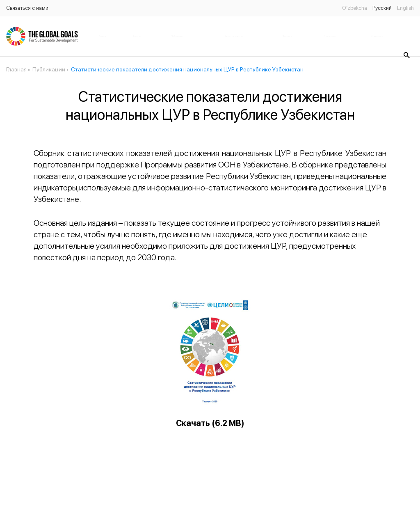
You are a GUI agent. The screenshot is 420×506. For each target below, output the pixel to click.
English (405, 8)
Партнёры (287, 36)
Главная (103, 36)
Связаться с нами (27, 8)
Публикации (177, 36)
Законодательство (234, 36)
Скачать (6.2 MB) (210, 423)
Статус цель (377, 36)
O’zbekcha (355, 8)
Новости (136, 36)
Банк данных (330, 36)
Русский (382, 8)
